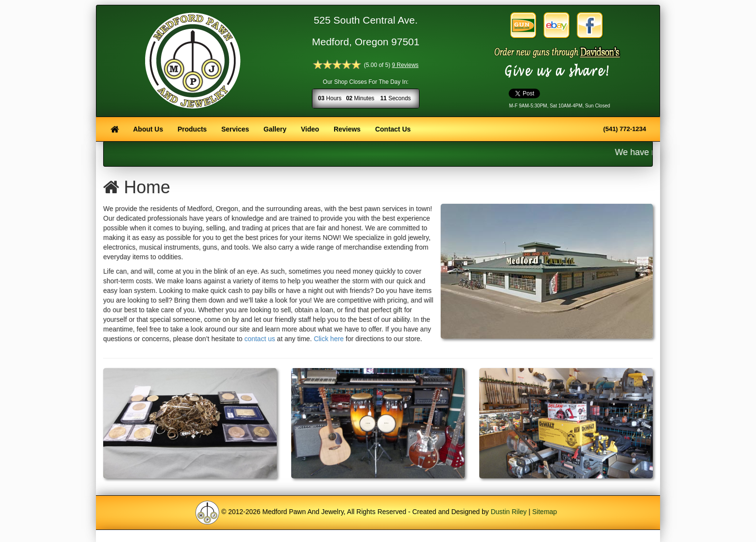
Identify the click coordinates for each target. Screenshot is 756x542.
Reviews (347, 129)
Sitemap (545, 512)
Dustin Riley (509, 512)
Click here (329, 339)
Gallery (275, 129)
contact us (260, 339)
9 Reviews (405, 65)
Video (310, 129)
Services (235, 129)
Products (192, 129)
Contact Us (393, 129)
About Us (148, 129)
